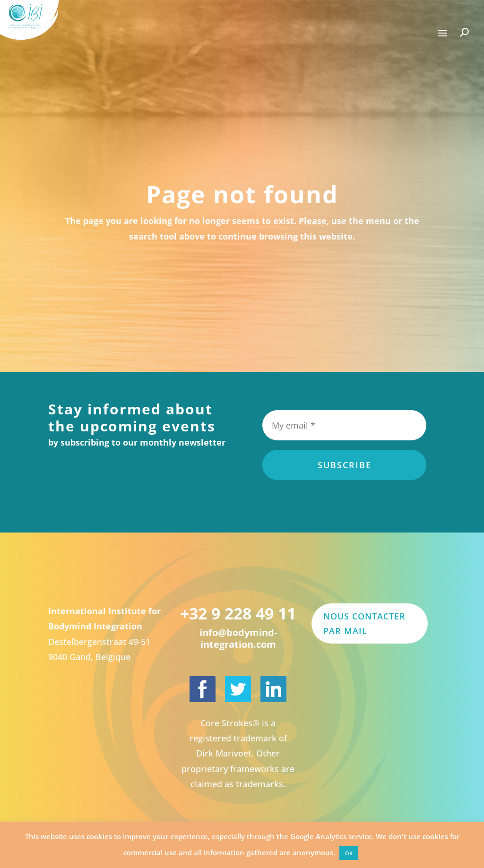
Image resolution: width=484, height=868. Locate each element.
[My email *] (344, 425)
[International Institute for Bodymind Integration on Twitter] (238, 689)
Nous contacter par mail (364, 623)
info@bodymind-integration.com (238, 638)
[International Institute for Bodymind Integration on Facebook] (203, 689)
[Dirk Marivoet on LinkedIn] (273, 689)
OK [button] (349, 853)
